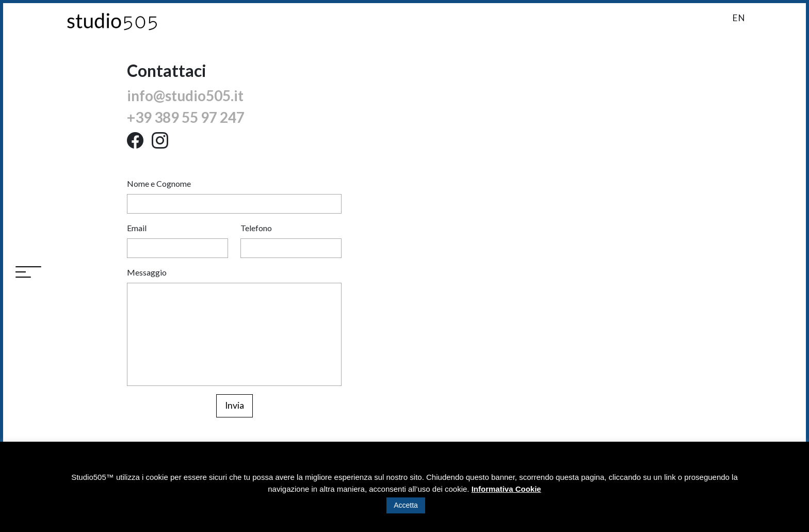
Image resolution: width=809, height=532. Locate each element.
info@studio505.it (185, 95)
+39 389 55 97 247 (186, 117)
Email (137, 228)
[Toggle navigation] (28, 273)
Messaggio (147, 272)
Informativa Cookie (506, 489)
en (739, 18)
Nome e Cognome (159, 183)
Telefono (256, 228)
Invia (234, 405)
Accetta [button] (406, 505)
